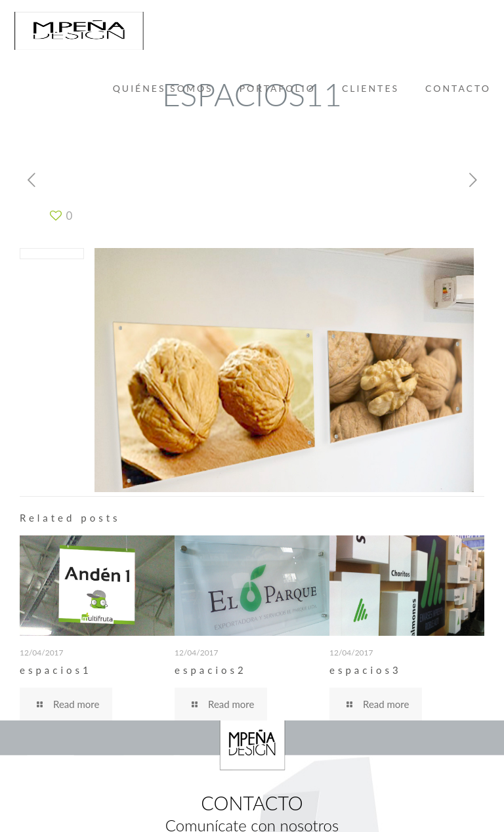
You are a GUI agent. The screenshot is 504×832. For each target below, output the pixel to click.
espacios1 (56, 670)
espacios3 (366, 670)
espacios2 (211, 670)
